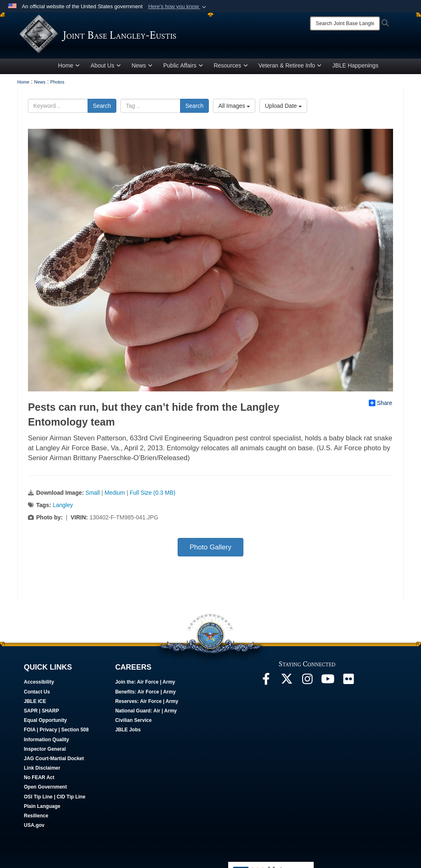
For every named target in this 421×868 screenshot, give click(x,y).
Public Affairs (183, 67)
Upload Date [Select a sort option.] (283, 107)
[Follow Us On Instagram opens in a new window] (307, 682)
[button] (178, 7)
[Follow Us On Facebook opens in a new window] (266, 682)
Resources (231, 67)
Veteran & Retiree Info (290, 67)
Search (102, 107)
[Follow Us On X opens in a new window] (287, 682)
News (142, 67)
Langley (63, 506)
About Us (106, 67)
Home (69, 67)
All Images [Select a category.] (234, 107)
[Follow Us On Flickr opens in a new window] (348, 682)
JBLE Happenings (355, 67)
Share (381, 404)
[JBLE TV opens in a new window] (328, 682)
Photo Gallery (210, 548)
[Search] (345, 23)
